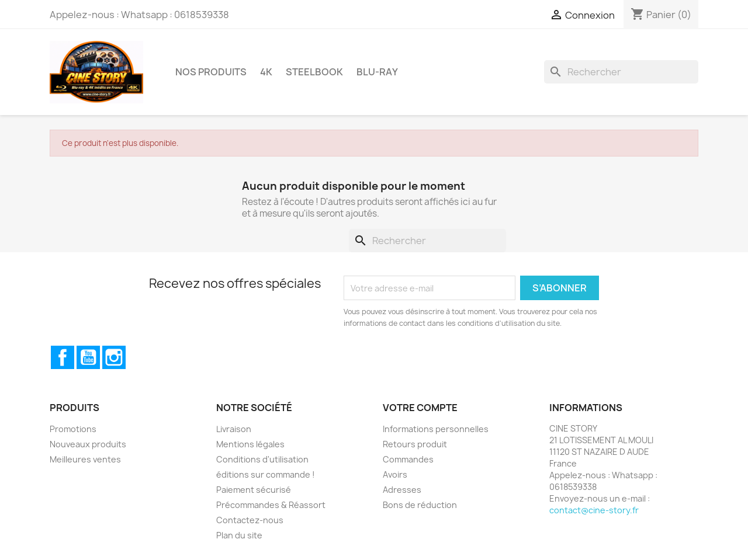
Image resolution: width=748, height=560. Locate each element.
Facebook (63, 357)
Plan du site (239, 535)
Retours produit (415, 444)
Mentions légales (250, 444)
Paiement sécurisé (254, 490)
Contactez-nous (250, 520)
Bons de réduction (420, 505)
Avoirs (395, 474)
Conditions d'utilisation (262, 459)
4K (266, 72)
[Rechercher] (621, 72)
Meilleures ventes (85, 459)
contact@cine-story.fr (594, 510)
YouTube (88, 357)
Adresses (402, 490)
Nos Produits (211, 72)
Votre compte (420, 408)
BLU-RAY (377, 72)
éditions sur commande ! (266, 474)
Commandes (408, 459)
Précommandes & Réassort (271, 505)
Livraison (234, 429)
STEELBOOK (314, 72)
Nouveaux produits (88, 444)
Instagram (114, 357)
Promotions (73, 429)
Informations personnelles (436, 429)
